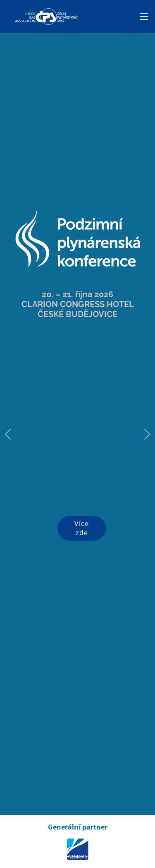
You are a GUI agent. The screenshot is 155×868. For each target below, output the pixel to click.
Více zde (82, 528)
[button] (8, 434)
